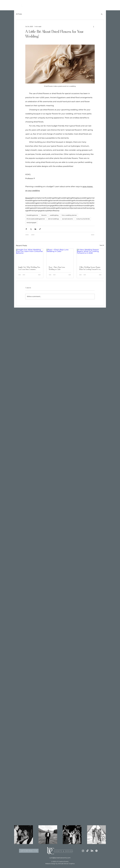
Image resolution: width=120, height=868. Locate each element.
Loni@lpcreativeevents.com (60, 858)
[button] (102, 14)
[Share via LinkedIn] (35, 229)
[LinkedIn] (92, 851)
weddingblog (54, 215)
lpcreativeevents (68, 219)
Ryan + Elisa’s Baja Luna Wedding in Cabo (57, 268)
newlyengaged (31, 223)
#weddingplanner (32, 215)
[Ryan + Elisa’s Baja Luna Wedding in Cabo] (60, 256)
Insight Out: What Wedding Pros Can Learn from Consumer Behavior (29, 269)
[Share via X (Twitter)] (31, 229)
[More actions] (94, 27)
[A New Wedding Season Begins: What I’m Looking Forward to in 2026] (90, 256)
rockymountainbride (83, 219)
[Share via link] (40, 229)
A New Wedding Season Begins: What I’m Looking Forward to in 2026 (90, 269)
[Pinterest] (96, 851)
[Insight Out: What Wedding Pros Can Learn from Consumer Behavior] (30, 256)
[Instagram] (83, 851)
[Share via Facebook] (26, 229)
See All (102, 245)
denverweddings (54, 219)
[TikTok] (87, 851)
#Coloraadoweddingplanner (36, 219)
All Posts (19, 14)
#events (44, 215)
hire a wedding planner (69, 215)
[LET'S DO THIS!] (29, 851)
